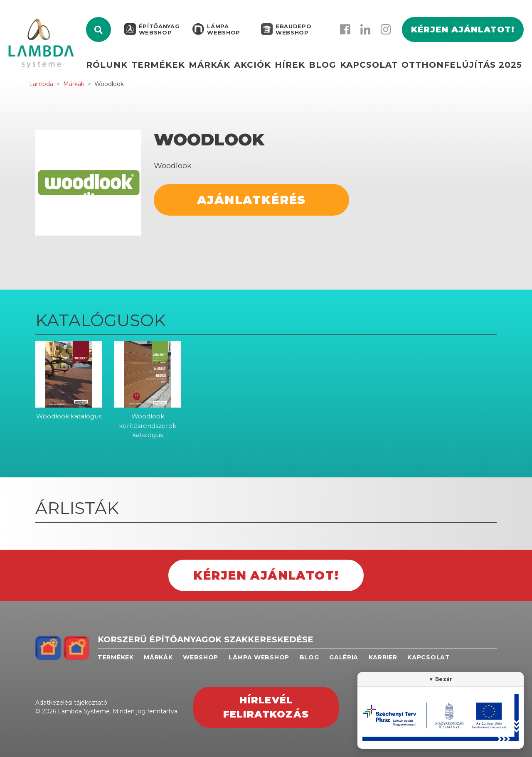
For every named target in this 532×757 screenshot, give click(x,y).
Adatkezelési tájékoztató (71, 703)
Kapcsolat (369, 65)
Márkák (211, 65)
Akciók (254, 65)
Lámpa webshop (223, 30)
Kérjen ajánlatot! (463, 30)
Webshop (201, 657)
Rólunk (109, 65)
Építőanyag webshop (159, 30)
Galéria (344, 657)
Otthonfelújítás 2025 (462, 65)
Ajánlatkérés (251, 200)
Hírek (291, 65)
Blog (323, 65)
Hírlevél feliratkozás (266, 707)
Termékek (160, 65)
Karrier (383, 657)
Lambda (41, 84)
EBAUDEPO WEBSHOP (293, 30)
